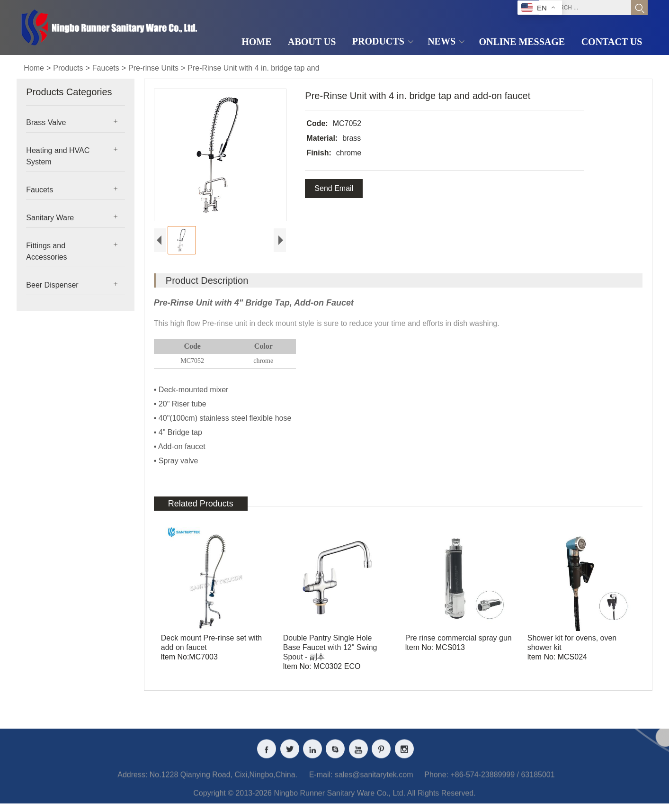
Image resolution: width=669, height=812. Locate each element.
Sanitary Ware (50, 218)
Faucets (106, 68)
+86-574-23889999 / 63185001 (502, 782)
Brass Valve (46, 122)
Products (68, 68)
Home (34, 68)
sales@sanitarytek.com (374, 782)
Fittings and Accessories (46, 251)
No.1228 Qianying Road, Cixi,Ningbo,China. (223, 782)
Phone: (436, 782)
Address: (132, 782)
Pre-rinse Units (153, 68)
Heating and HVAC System (58, 156)
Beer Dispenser (52, 285)
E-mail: (321, 782)
